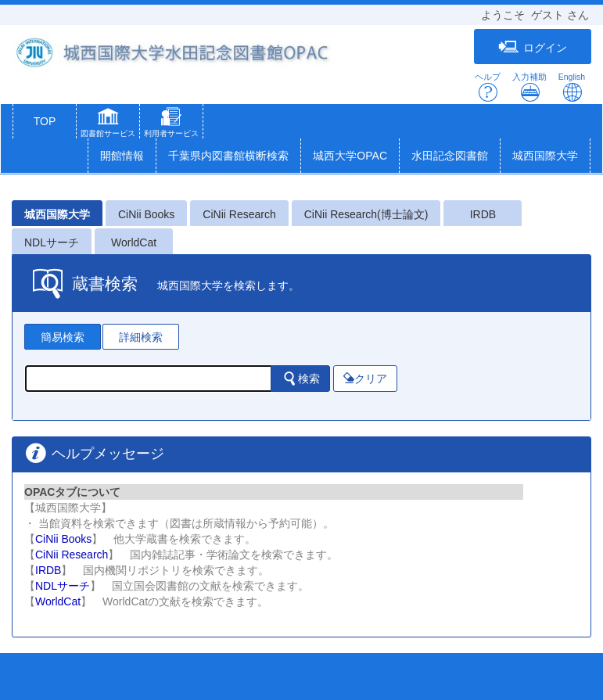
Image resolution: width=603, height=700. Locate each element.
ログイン (533, 47)
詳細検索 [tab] (141, 337)
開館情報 (122, 156)
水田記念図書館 (450, 156)
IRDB (483, 214)
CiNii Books (146, 214)
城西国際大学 (545, 156)
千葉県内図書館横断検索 (228, 156)
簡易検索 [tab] (63, 337)
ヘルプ (488, 87)
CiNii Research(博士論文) (366, 214)
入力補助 (529, 87)
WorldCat (134, 242)
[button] (108, 124)
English (572, 87)
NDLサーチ (52, 242)
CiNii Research (239, 214)
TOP (45, 121)
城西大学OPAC (350, 156)
